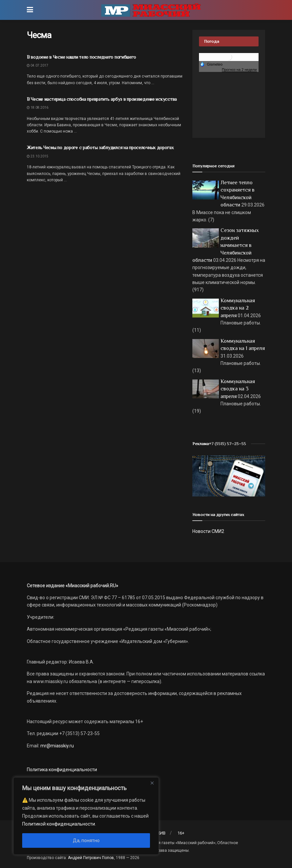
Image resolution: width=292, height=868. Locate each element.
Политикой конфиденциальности (59, 824)
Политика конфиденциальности (62, 770)
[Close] (152, 783)
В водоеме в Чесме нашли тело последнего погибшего (81, 57)
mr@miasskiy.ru (57, 746)
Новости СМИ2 (208, 531)
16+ (181, 833)
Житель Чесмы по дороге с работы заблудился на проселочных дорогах (100, 147)
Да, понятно (86, 840)
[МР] (229, 476)
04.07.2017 (38, 65)
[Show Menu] (30, 10)
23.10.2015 (38, 156)
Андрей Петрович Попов (91, 858)
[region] (86, 816)
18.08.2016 (38, 108)
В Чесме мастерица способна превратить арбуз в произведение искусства (102, 99)
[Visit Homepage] (151, 10)
